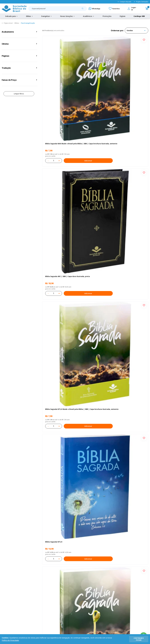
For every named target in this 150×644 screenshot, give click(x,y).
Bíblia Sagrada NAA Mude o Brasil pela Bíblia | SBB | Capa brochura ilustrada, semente (58, 74)
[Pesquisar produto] (83, 9)
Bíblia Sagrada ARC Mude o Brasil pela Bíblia (94, 135)
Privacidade (25, 589)
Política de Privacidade (10, 640)
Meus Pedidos (57, 593)
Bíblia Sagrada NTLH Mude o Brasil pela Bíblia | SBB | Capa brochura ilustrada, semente (131, 74)
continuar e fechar (139, 639)
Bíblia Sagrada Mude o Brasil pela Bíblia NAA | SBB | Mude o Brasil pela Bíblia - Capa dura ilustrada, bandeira (130, 317)
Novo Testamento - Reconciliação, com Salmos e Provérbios (59, 195)
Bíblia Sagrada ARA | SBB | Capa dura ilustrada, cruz (130, 500)
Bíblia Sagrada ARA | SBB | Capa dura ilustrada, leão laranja (58, 439)
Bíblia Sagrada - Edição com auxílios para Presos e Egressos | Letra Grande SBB (94, 439)
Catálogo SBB (139, 16)
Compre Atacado (124, 2)
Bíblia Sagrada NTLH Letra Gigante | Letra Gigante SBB (128, 256)
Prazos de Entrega (28, 602)
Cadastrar (125, 570)
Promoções (107, 16)
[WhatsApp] (94, 9)
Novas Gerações (67, 16)
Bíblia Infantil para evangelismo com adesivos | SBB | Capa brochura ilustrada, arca (130, 196)
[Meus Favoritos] (114, 9)
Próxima (106, 532)
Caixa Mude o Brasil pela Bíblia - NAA (94, 378)
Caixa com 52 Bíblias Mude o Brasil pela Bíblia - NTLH (59, 500)
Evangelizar (47, 16)
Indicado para (12, 16)
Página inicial (8, 23)
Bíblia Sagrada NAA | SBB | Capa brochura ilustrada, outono (58, 256)
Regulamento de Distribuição (32, 593)
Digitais (123, 16)
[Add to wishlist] (73, 40)
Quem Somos (7, 589)
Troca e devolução (28, 598)
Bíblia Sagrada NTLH (53, 133)
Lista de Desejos (58, 598)
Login (54, 589)
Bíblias (30, 16)
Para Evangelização (28, 23)
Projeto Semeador (141, 2)
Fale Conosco (78, 589)
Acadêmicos (89, 16)
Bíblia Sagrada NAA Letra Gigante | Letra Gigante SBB (95, 195)
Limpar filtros (19, 94)
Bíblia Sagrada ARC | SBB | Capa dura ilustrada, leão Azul (94, 317)
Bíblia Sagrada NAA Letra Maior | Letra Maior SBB (94, 256)
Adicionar (69, 89)
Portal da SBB (7, 598)
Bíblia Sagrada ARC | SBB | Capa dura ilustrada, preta (94, 74)
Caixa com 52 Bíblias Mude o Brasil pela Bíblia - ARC (59, 378)
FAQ (3, 593)
